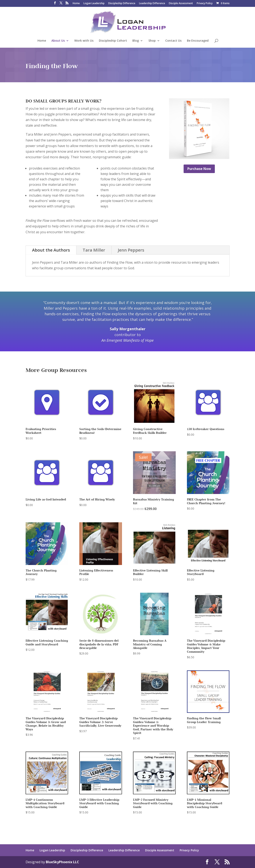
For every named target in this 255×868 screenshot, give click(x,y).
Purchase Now (199, 169)
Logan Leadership (94, 4)
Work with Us (84, 41)
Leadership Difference (152, 4)
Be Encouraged (198, 41)
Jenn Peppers (131, 250)
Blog (136, 41)
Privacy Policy (205, 4)
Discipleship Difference (122, 4)
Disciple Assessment (181, 4)
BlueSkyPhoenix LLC (62, 862)
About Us (58, 41)
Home (76, 4)
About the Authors (51, 250)
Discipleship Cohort (113, 41)
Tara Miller (94, 250)
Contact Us (173, 41)
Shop (152, 41)
